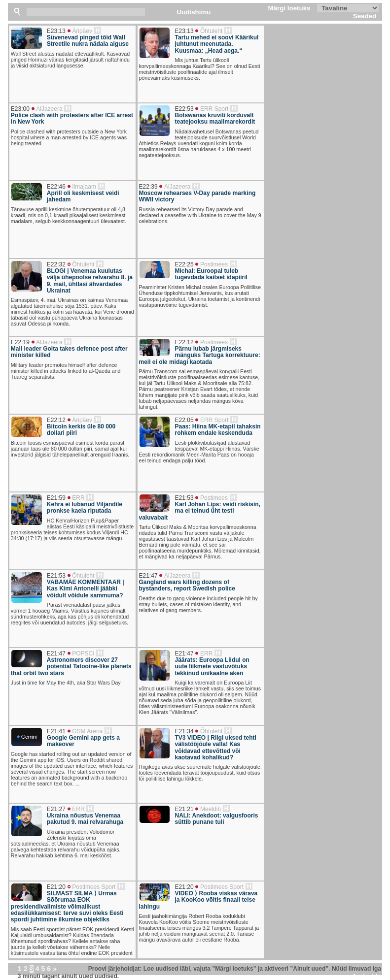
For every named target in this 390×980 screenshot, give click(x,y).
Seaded (365, 16)
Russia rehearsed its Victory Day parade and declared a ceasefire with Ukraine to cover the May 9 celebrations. (200, 215)
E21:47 (148, 576)
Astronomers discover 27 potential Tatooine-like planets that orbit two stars (71, 667)
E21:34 (184, 731)
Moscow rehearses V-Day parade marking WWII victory (197, 196)
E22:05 (184, 420)
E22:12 (184, 342)
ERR (78, 498)
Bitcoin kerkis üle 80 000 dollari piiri (81, 430)
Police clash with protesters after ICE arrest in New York (72, 119)
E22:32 (56, 264)
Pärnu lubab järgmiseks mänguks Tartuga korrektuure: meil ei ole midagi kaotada (200, 356)
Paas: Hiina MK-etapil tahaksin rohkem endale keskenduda (218, 430)
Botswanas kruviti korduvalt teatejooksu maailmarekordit (215, 119)
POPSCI (83, 653)
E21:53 (184, 498)
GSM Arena (87, 731)
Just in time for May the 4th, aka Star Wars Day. (66, 683)
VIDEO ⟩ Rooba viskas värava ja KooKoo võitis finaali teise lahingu (198, 900)
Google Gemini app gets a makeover (83, 741)
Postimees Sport (94, 887)
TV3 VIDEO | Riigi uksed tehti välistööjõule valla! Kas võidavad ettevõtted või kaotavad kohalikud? (216, 748)
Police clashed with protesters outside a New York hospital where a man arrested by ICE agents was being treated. (69, 137)
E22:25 (184, 264)
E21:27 (56, 809)
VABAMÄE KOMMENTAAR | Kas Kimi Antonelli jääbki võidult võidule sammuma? (86, 589)
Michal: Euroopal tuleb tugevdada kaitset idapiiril (211, 274)
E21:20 (56, 887)
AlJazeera (49, 109)
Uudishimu (194, 12)
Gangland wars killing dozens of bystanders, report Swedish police (187, 586)
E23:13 (56, 31)
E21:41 (56, 731)
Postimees (214, 264)
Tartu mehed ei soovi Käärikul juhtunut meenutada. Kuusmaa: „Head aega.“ (217, 44)
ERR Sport (214, 109)
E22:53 (184, 109)
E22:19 (20, 342)
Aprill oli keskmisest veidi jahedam (83, 196)
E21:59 (56, 498)
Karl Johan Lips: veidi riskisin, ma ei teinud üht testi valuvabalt (200, 511)
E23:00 (20, 109)
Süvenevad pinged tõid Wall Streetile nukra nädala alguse (88, 41)
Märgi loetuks (289, 8)
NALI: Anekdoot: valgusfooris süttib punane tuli (217, 819)
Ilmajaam (84, 187)
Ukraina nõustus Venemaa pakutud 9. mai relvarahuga (85, 819)
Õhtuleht (211, 31)
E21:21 (184, 809)
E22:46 (56, 187)
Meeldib (211, 809)
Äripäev (82, 31)
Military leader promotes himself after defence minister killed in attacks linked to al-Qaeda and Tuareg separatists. (66, 371)
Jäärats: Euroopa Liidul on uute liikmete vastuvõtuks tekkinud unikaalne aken (212, 667)
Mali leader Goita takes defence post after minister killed (69, 352)
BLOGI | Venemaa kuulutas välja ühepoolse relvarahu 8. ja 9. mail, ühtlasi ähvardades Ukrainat (90, 281)
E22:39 (148, 187)
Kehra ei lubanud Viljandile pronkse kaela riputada (85, 508)
